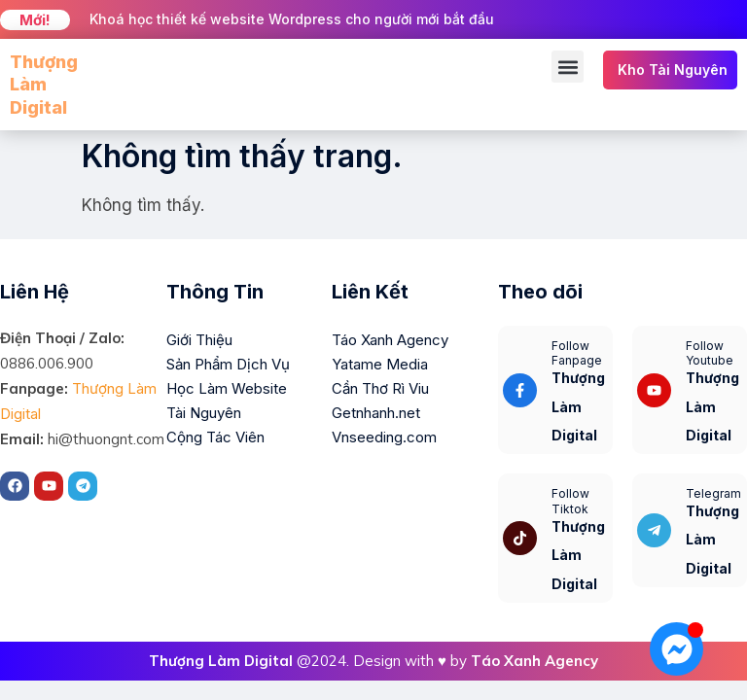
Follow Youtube (710, 353)
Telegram (713, 493)
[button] (568, 67)
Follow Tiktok (570, 501)
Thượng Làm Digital (44, 85)
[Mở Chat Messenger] (676, 649)
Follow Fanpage (577, 353)
